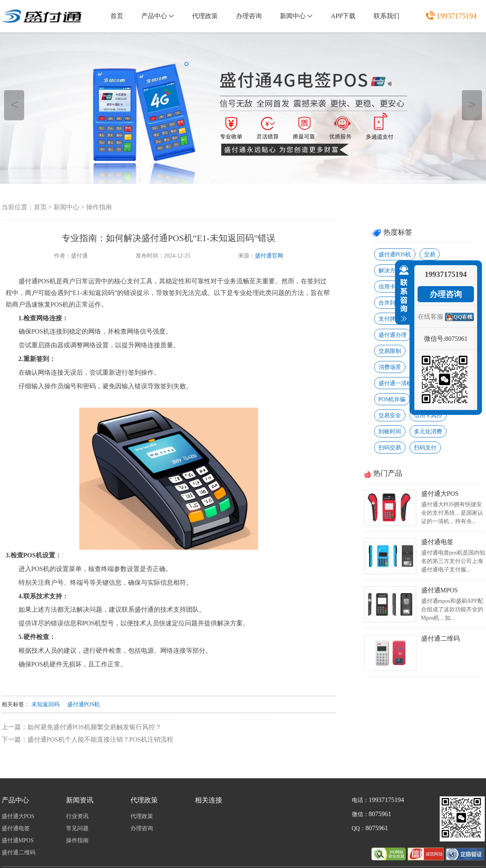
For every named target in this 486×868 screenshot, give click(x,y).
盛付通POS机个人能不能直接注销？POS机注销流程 (100, 739)
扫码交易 (390, 448)
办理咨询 (249, 16)
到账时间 (390, 432)
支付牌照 (390, 319)
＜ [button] (14, 104)
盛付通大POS (440, 494)
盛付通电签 (437, 542)
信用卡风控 (428, 415)
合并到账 (390, 303)
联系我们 (387, 16)
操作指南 (99, 207)
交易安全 (390, 415)
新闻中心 (296, 16)
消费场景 (390, 367)
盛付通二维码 (441, 638)
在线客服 (430, 316)
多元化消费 (428, 432)
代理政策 (205, 16)
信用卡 (387, 287)
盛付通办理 (393, 335)
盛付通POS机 (84, 704)
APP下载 (343, 16)
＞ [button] (472, 104)
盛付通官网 (269, 256)
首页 (117, 16)
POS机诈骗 (392, 399)
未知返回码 (45, 704)
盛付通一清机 (395, 383)
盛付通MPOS (440, 590)
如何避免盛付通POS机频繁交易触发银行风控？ (94, 727)
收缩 (402, 294)
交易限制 (390, 351)
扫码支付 (425, 448)
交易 (430, 255)
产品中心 (158, 16)
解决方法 (390, 271)
